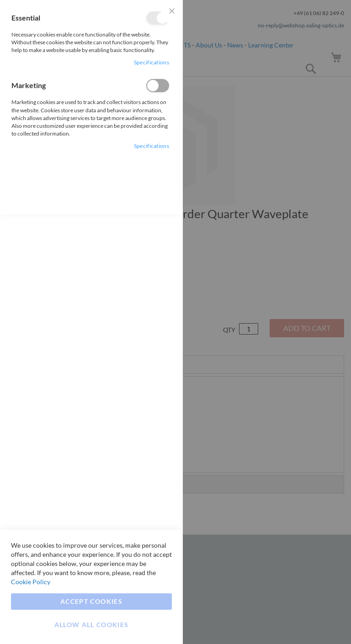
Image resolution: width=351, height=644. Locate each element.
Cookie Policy (31, 582)
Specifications (152, 62)
